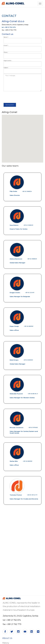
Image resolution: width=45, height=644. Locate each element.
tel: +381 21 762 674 (9, 27)
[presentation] (22, 97)
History (6, 643)
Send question (10, 105)
